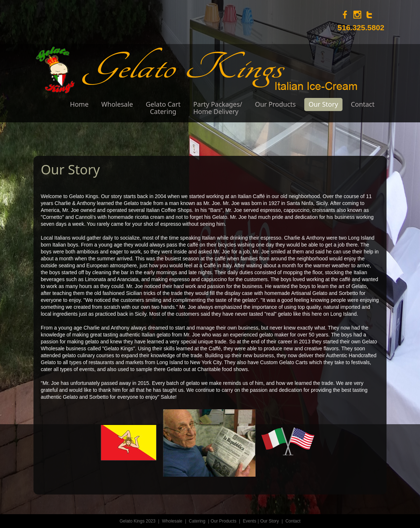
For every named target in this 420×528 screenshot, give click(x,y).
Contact (363, 104)
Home (79, 104)
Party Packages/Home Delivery (218, 108)
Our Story (323, 104)
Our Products (276, 104)
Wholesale (117, 104)
